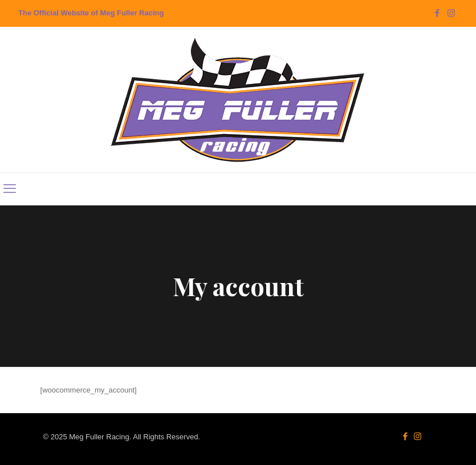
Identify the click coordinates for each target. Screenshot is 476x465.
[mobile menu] (10, 189)
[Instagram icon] (451, 13)
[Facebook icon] (437, 13)
